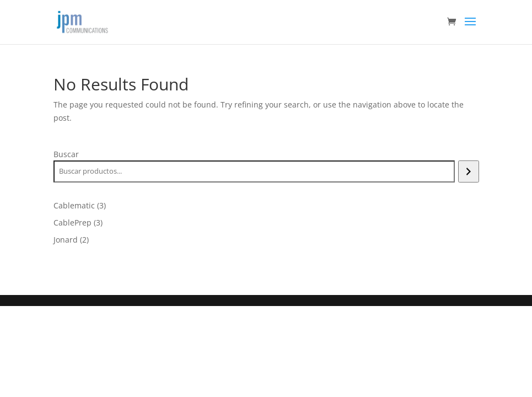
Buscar (66, 154)
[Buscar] (468, 171)
